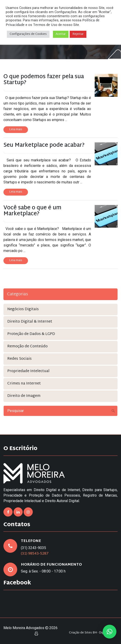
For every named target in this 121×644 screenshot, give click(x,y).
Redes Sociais (19, 359)
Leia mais (16, 130)
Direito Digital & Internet (30, 322)
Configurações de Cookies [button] (28, 34)
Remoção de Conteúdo (27, 347)
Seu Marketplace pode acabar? (44, 145)
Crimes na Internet (24, 384)
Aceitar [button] (61, 34)
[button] (110, 632)
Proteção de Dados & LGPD (31, 334)
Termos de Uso (45, 25)
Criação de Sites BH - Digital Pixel (92, 633)
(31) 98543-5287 (35, 554)
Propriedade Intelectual (28, 371)
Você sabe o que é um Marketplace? (32, 211)
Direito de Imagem (24, 396)
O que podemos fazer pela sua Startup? (44, 80)
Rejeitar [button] (78, 34)
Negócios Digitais (23, 309)
